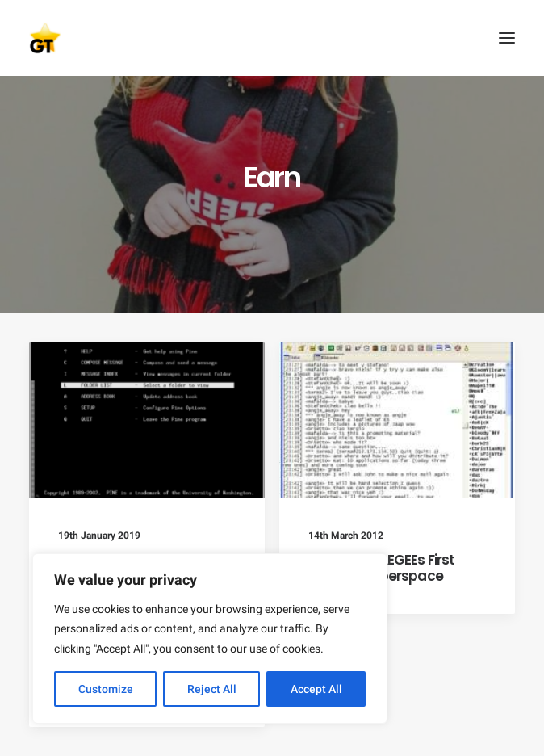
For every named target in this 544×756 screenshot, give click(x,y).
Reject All (212, 689)
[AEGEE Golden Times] (272, 38)
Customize (106, 689)
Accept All (316, 689)
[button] (507, 38)
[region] (210, 639)
